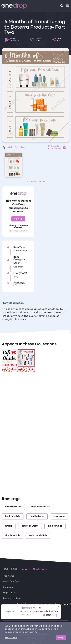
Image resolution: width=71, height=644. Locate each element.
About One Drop (11, 582)
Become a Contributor (34, 569)
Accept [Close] (61, 638)
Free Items (8, 576)
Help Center (9, 593)
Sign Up (18, 219)
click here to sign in (18, 231)
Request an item (12, 598)
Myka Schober (16, 147)
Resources (8, 587)
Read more (11, 638)
